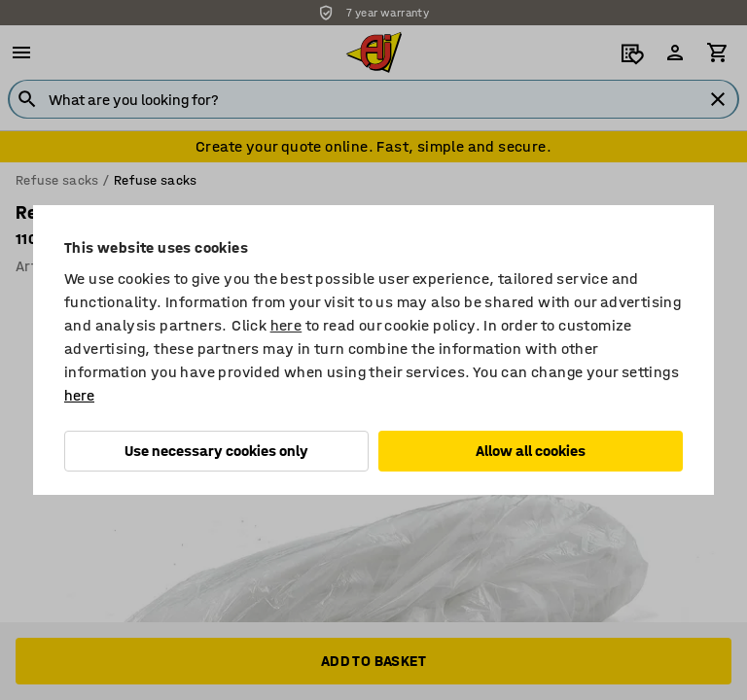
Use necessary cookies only (216, 451)
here (286, 325)
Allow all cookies (531, 451)
